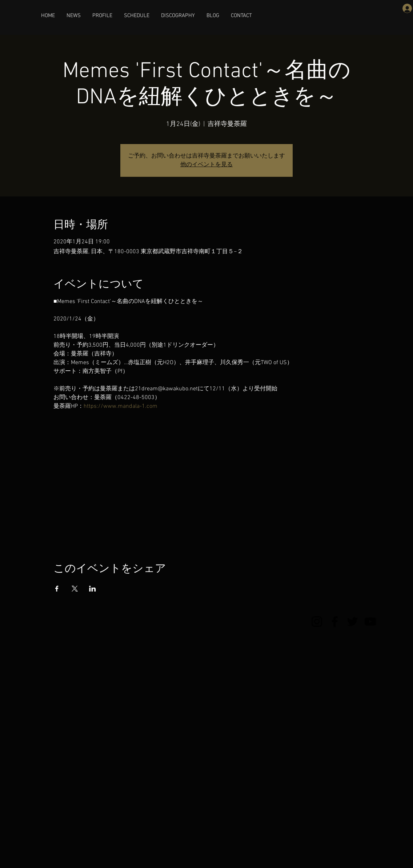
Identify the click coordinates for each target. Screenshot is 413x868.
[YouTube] (370, 622)
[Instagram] (317, 622)
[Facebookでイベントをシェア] (57, 589)
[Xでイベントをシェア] (75, 589)
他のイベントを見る (206, 165)
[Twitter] (352, 622)
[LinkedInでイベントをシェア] (93, 589)
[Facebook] (335, 622)
